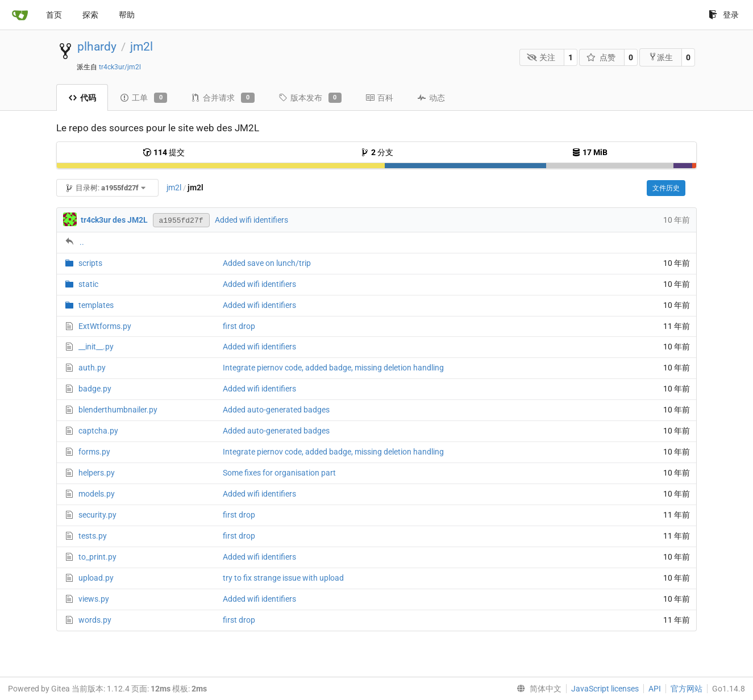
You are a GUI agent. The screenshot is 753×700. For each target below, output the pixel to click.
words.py (95, 620)
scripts (90, 263)
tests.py (93, 536)
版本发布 (310, 98)
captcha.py (98, 431)
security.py (97, 515)
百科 (379, 98)
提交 (164, 152)
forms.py (94, 452)
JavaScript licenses (605, 689)
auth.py (92, 368)
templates (96, 305)
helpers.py (97, 473)
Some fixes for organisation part (279, 473)
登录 (724, 15)
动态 (431, 98)
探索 (90, 15)
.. (82, 242)
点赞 (601, 57)
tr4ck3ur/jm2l (120, 67)
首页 (54, 15)
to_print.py (97, 557)
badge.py (95, 389)
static (88, 284)
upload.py (96, 578)
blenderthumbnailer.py (118, 410)
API (655, 689)
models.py (97, 494)
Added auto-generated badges (276, 410)
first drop (239, 326)
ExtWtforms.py (105, 326)
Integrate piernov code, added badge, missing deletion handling (333, 368)
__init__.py (96, 347)
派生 (661, 57)
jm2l (142, 47)
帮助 (127, 15)
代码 (82, 98)
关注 (541, 57)
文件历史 (666, 188)
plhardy (97, 47)
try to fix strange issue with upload (283, 578)
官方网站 (687, 689)
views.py (94, 599)
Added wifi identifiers (251, 220)
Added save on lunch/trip (267, 263)
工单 (143, 98)
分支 (377, 152)
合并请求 (222, 98)
